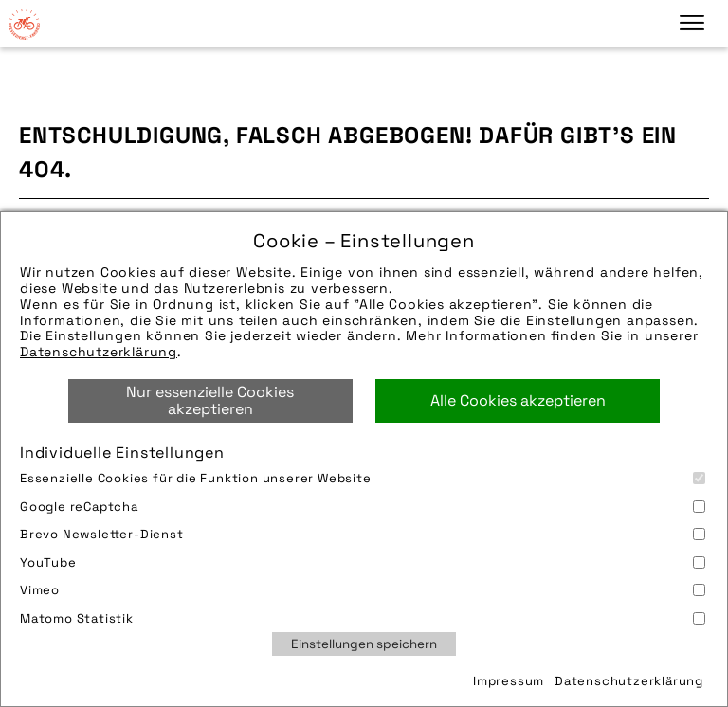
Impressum (509, 681)
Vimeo (363, 590)
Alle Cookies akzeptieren (518, 400)
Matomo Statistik (363, 618)
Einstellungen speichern (364, 644)
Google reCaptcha (363, 507)
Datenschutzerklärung (99, 352)
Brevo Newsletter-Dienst (363, 534)
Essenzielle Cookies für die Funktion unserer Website (363, 478)
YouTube (363, 562)
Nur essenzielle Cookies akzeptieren (210, 400)
